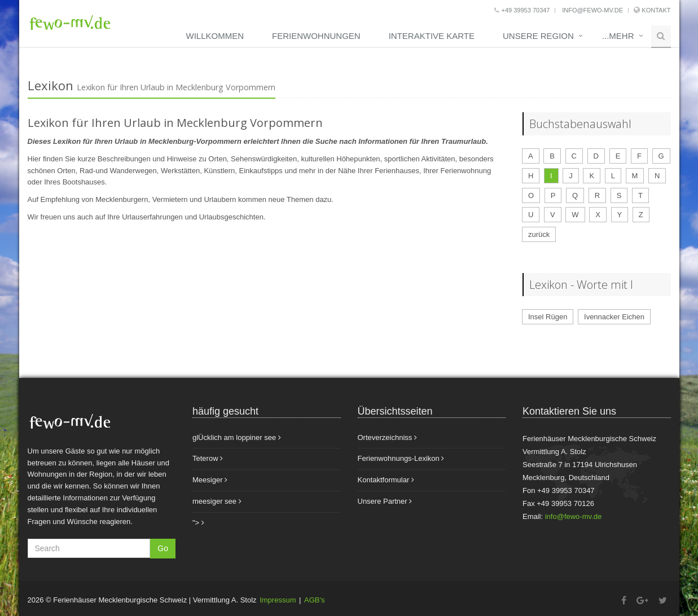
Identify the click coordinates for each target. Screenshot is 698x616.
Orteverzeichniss (387, 437)
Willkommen (215, 36)
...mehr (618, 36)
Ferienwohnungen (316, 36)
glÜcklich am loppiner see (237, 437)
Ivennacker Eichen (614, 317)
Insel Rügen (548, 317)
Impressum (278, 600)
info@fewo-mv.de (592, 10)
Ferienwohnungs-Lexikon (401, 458)
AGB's (314, 600)
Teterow (208, 458)
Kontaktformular (386, 480)
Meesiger (210, 480)
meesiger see (217, 501)
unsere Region (538, 36)
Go (163, 548)
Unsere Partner (385, 501)
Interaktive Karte (432, 36)
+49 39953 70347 (522, 10)
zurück (539, 234)
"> (198, 523)
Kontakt (656, 10)
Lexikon (51, 85)
